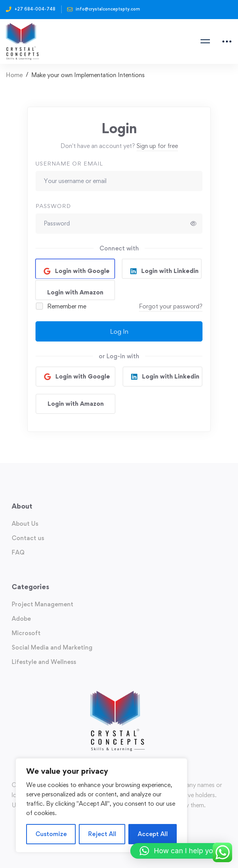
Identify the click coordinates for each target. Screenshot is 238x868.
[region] (101, 805)
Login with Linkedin (169, 271)
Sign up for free (157, 146)
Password (53, 206)
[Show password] (194, 224)
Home (14, 75)
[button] (180, 851)
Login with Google (82, 271)
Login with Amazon (75, 292)
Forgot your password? (171, 306)
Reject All (102, 834)
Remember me (61, 306)
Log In (119, 331)
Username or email (69, 163)
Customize (51, 834)
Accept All (153, 834)
